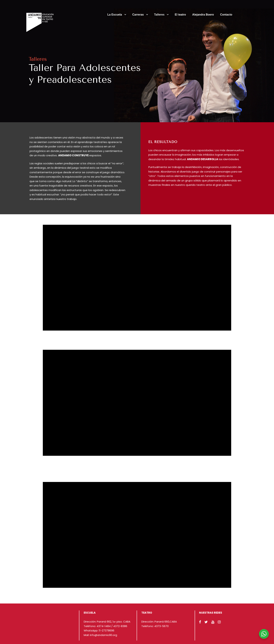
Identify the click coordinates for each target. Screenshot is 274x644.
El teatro (180, 15)
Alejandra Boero (203, 15)
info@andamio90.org (103, 635)
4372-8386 (120, 626)
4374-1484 (104, 626)
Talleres (159, 15)
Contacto (226, 15)
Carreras (138, 15)
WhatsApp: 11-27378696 (99, 630)
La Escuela (115, 15)
